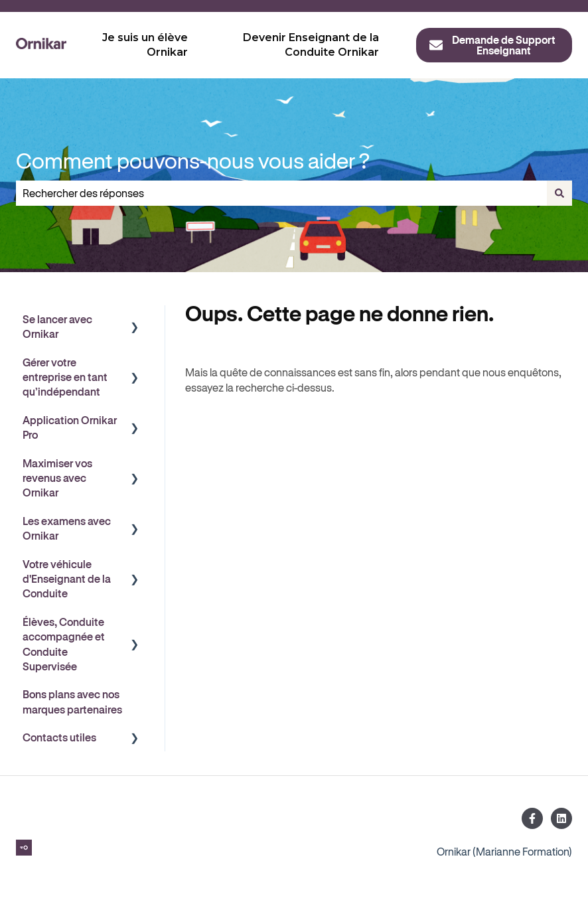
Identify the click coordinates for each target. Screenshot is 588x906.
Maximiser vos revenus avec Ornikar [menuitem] (57, 478)
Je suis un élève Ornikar (145, 45)
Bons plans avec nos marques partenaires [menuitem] (72, 701)
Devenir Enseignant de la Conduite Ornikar (311, 45)
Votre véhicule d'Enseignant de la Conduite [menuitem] (67, 579)
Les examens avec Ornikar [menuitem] (67, 528)
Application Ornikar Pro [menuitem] (70, 427)
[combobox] (281, 193)
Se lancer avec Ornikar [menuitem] (57, 326)
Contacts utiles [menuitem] (59, 737)
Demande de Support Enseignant (492, 45)
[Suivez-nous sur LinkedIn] (561, 818)
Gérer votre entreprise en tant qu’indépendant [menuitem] (65, 377)
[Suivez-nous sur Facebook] (532, 818)
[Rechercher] (559, 193)
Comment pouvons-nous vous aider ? (193, 160)
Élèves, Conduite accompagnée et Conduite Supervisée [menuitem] (64, 644)
